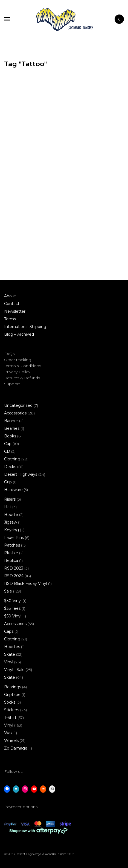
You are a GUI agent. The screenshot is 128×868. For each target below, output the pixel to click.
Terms (10, 319)
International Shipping (25, 327)
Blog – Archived (19, 334)
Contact (12, 304)
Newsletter (15, 311)
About (10, 296)
